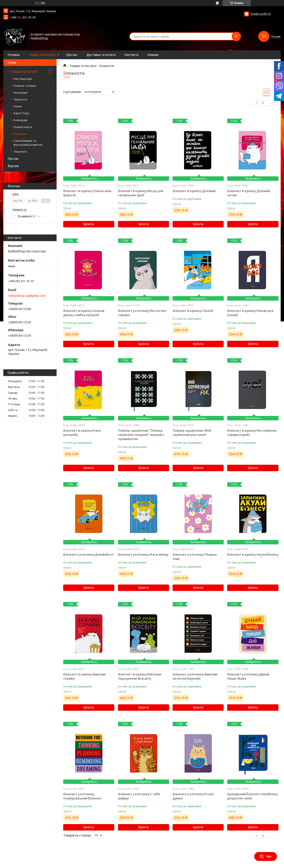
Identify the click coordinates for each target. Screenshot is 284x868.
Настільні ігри (23, 79)
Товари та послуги (42, 55)
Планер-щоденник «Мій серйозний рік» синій (192, 433)
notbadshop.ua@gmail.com (27, 296)
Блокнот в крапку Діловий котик (249, 193)
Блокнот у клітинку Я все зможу (143, 554)
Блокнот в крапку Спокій (193, 311)
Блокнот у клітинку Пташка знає (195, 557)
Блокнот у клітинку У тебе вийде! (139, 796)
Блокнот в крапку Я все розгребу (82, 433)
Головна (14, 55)
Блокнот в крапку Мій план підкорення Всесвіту (140, 676)
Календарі (21, 120)
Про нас (72, 55)
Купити (89, 224)
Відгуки (13, 166)
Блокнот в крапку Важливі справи (85, 676)
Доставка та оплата (101, 55)
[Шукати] (236, 36)
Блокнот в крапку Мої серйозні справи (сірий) (252, 433)
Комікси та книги (25, 86)
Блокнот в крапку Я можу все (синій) (250, 313)
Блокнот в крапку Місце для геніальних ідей (141, 193)
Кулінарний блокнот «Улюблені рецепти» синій (252, 796)
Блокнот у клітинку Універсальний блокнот (83, 796)
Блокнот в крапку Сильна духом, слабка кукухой (84, 313)
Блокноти (20, 134)
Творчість (20, 99)
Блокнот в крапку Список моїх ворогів (87, 193)
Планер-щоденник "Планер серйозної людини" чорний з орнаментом (141, 435)
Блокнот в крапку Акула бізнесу (253, 554)
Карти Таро (22, 113)
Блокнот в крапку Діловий (194, 191)
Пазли (18, 106)
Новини (153, 55)
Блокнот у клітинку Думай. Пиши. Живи (248, 676)
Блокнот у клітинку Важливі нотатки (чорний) (195, 676)
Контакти (132, 55)
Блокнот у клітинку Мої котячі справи (142, 313)
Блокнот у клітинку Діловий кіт (89, 554)
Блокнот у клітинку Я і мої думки (193, 796)
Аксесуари (21, 93)
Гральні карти (23, 127)
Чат (266, 856)
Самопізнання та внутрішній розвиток (28, 143)
